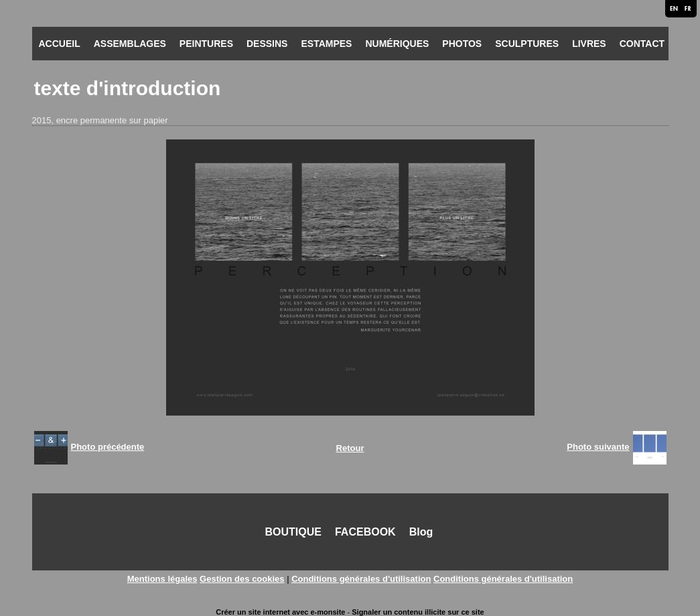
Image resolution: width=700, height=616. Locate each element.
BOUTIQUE (293, 532)
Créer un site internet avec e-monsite (280, 612)
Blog (421, 532)
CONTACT (642, 44)
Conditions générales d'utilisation (361, 579)
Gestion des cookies (242, 579)
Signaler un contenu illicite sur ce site (418, 612)
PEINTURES (206, 44)
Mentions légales (162, 579)
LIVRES (589, 44)
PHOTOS (462, 44)
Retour (350, 448)
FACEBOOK (365, 532)
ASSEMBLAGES (130, 44)
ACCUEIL (60, 44)
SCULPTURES (527, 44)
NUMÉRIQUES (397, 44)
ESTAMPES (326, 44)
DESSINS (267, 44)
